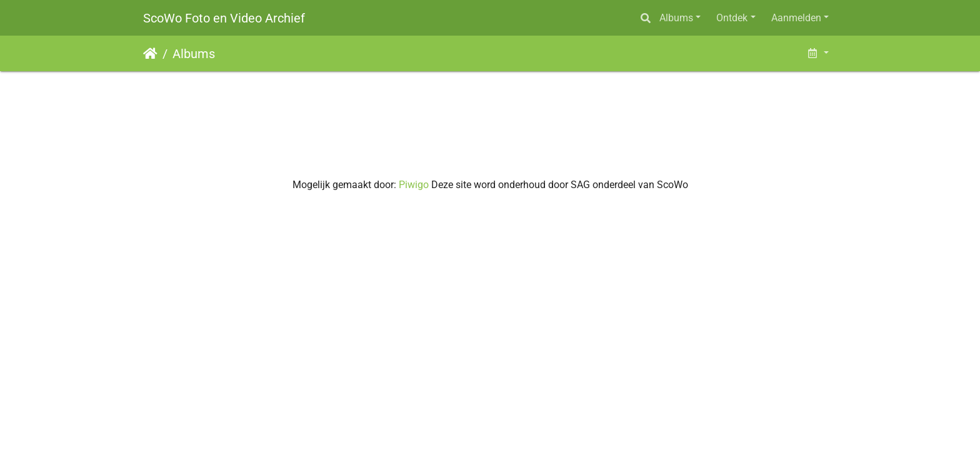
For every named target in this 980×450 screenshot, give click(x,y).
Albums (676, 18)
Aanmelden (796, 18)
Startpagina (150, 54)
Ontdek (732, 18)
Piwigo (414, 185)
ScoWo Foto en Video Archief (224, 18)
